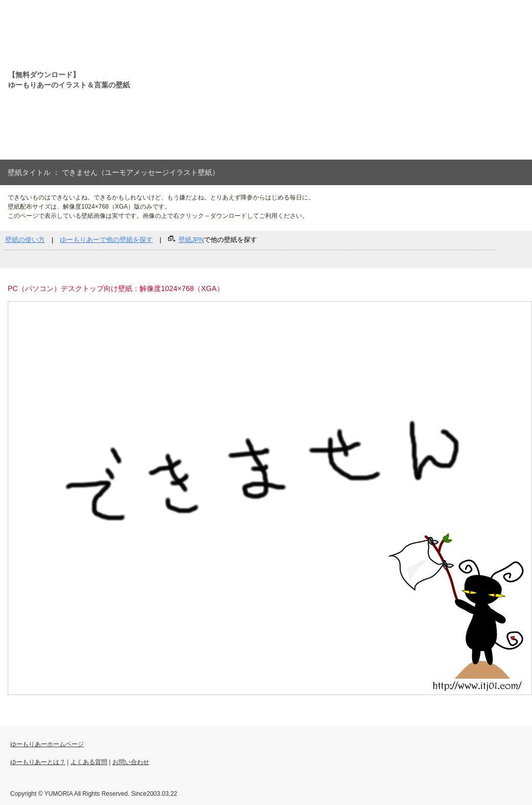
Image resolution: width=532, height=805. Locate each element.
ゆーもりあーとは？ (38, 762)
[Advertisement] (264, 80)
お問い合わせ (131, 762)
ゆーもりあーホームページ (47, 744)
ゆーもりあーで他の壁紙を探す (106, 240)
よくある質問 (89, 762)
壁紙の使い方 (25, 240)
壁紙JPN (191, 240)
